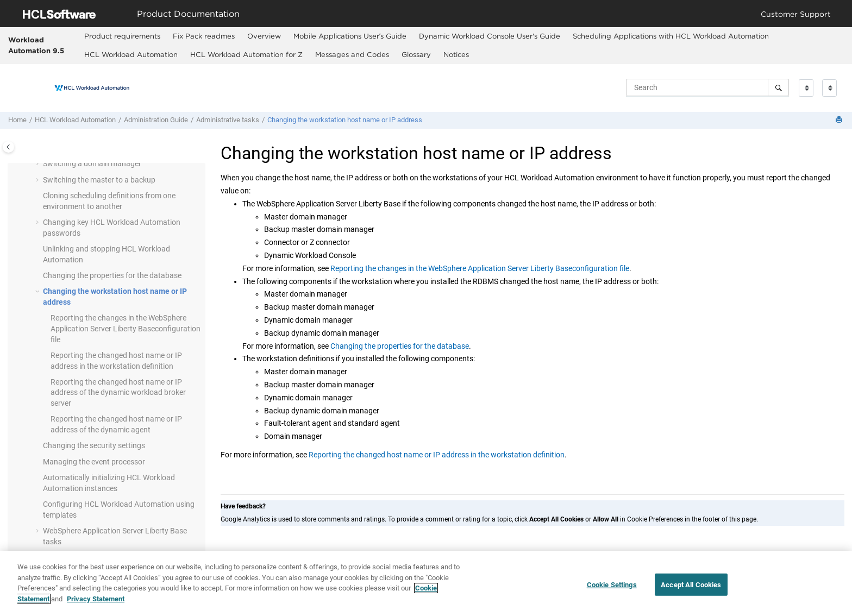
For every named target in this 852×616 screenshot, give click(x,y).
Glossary (416, 54)
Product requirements (122, 36)
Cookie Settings (612, 590)
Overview (264, 36)
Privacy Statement (96, 604)
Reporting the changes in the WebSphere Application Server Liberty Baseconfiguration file (480, 268)
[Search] (778, 87)
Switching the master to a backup (99, 180)
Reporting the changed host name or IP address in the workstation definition (437, 455)
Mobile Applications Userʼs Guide (350, 36)
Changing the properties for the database (112, 275)
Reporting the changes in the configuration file (126, 328)
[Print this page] (840, 120)
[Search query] (707, 87)
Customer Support (796, 14)
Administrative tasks (228, 120)
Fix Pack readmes (204, 36)
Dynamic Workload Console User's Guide (490, 36)
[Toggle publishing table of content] (8, 147)
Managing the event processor (94, 462)
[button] (39, 164)
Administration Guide (156, 120)
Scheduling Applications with (671, 36)
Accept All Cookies (691, 590)
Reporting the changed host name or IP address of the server (118, 392)
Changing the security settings (94, 445)
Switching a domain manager (92, 164)
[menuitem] (122, 36)
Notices (456, 54)
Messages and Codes (352, 54)
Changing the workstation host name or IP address (345, 120)
